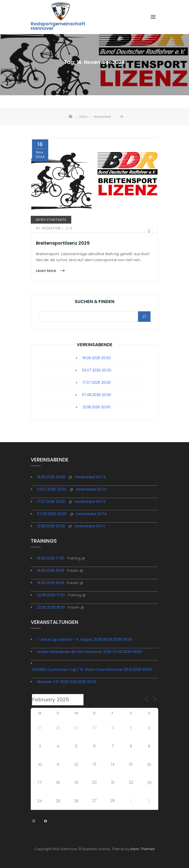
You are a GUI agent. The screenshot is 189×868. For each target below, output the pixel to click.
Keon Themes (143, 849)
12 (76, 765)
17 (40, 783)
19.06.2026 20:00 (97, 358)
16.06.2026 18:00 (51, 570)
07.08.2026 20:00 (96, 395)
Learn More (47, 270)
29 (76, 728)
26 (76, 801)
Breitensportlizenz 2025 (63, 243)
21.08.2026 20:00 (96, 407)
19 (76, 783)
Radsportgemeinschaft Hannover (58, 26)
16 (149, 765)
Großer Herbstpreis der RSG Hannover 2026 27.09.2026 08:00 (89, 652)
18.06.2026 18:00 (51, 583)
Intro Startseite (51, 220)
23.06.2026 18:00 (51, 607)
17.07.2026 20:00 (97, 382)
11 (58, 765)
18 (58, 783)
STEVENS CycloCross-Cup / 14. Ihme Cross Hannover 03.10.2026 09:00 (92, 669)
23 (149, 783)
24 (40, 801)
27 (40, 728)
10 (40, 765)
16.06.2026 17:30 (50, 558)
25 (58, 801)
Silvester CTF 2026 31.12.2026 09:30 (67, 682)
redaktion (49, 228)
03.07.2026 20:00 (97, 370)
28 (58, 728)
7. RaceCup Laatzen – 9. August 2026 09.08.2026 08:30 (85, 639)
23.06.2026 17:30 (51, 595)
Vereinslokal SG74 (90, 477)
